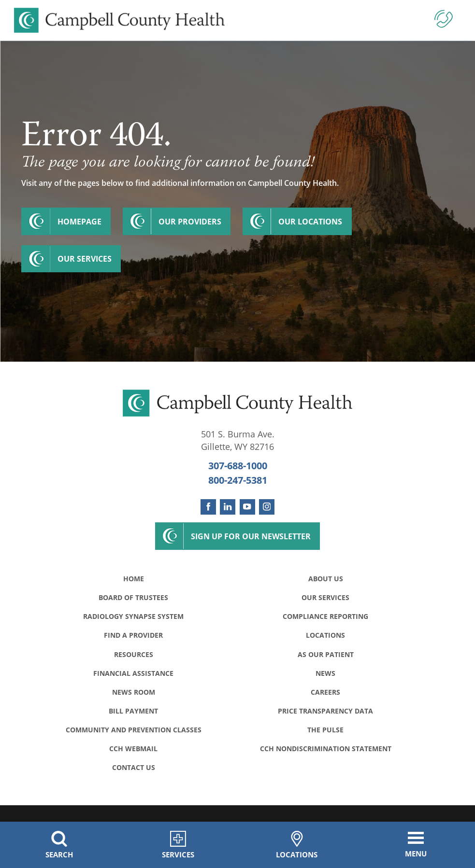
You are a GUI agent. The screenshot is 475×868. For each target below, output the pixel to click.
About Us (326, 579)
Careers (325, 692)
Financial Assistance (133, 673)
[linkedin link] (228, 507)
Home (134, 579)
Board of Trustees (133, 597)
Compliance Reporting (325, 616)
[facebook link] (208, 507)
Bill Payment (133, 711)
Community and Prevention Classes (134, 730)
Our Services (85, 259)
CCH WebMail (133, 749)
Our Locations (310, 221)
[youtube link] (247, 507)
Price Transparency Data (325, 711)
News (325, 673)
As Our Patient (326, 654)
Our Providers (190, 221)
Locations (325, 635)
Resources (134, 654)
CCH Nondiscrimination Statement (326, 749)
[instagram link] (267, 507)
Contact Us (134, 767)
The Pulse (325, 730)
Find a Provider (133, 635)
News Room (134, 692)
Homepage (79, 221)
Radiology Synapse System (133, 616)
